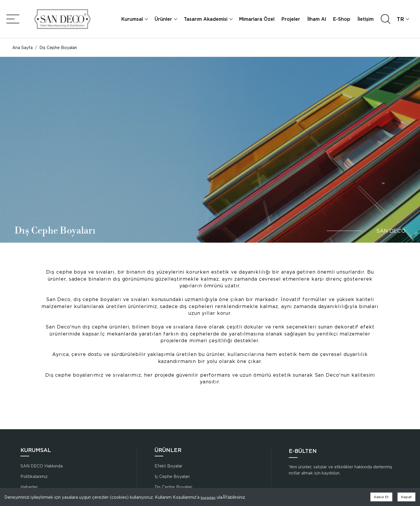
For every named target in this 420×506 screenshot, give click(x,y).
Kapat (406, 497)
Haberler (29, 487)
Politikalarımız (34, 476)
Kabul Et (381, 497)
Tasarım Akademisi (206, 20)
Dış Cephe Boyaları (173, 487)
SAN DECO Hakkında (42, 466)
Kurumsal (133, 20)
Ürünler (164, 20)
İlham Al (317, 20)
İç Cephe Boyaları (172, 476)
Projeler (291, 20)
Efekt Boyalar (168, 466)
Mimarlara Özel (257, 20)
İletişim (366, 20)
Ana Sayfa (22, 50)
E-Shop (342, 20)
